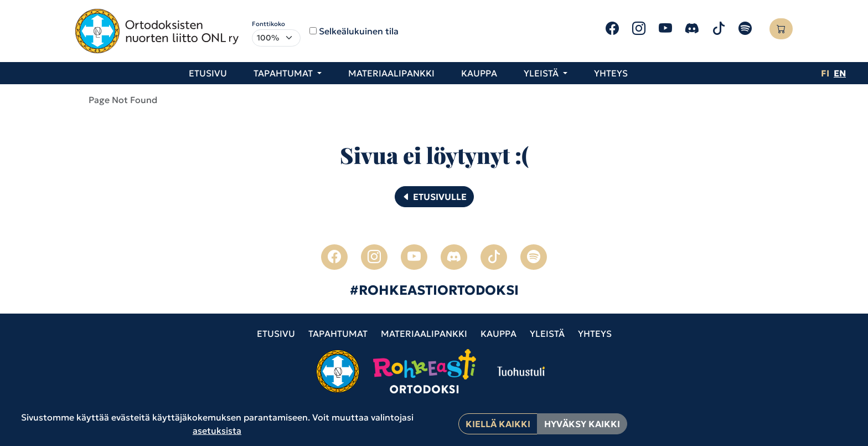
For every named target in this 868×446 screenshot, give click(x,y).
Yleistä (547, 334)
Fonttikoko (268, 24)
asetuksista (217, 430)
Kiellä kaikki (498, 424)
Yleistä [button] (542, 73)
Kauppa (479, 73)
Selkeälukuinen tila (359, 31)
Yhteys (611, 73)
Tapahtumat (338, 334)
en (840, 73)
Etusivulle (434, 197)
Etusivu (208, 73)
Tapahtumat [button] (284, 73)
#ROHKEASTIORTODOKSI (434, 290)
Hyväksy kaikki (582, 424)
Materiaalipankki (391, 73)
